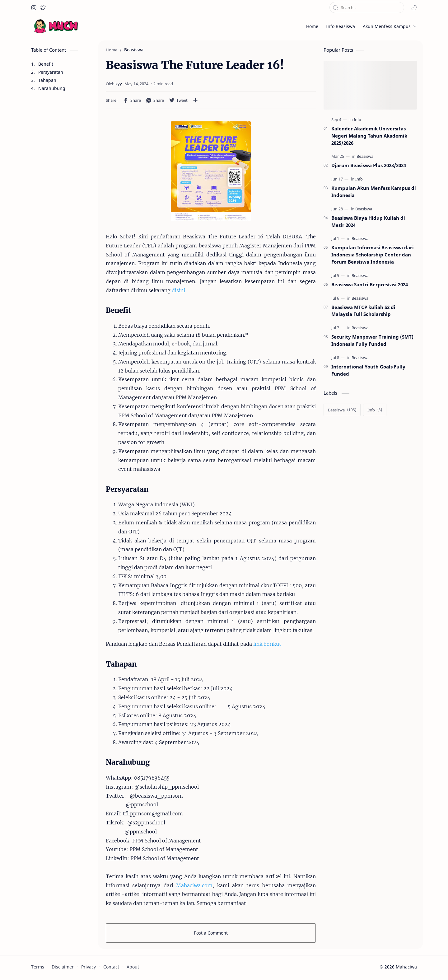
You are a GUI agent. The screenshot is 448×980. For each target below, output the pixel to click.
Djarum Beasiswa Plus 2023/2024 (369, 165)
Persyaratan (51, 72)
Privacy (89, 967)
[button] (34, 7)
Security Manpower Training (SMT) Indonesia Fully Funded (372, 340)
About (133, 967)
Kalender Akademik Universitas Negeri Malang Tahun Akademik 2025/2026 (369, 136)
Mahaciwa (406, 967)
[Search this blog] (367, 7)
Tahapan (47, 80)
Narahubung (52, 88)
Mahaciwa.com (194, 885)
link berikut (267, 644)
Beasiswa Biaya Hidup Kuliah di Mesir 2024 (368, 221)
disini (178, 290)
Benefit (46, 64)
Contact (111, 967)
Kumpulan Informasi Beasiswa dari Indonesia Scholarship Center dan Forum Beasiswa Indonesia (373, 255)
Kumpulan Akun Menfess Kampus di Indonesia (374, 192)
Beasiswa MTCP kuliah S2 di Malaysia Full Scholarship (363, 311)
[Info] (357, 120)
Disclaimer (63, 967)
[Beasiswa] (365, 156)
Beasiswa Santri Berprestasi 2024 (370, 284)
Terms (38, 967)
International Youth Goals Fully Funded (368, 370)
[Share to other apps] (195, 100)
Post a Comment (211, 933)
